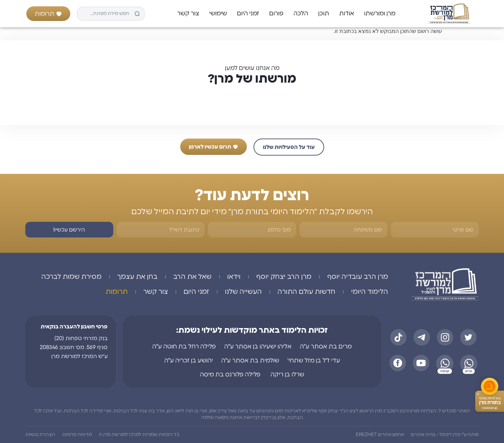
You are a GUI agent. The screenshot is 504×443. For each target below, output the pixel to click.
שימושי (218, 14)
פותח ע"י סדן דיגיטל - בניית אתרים (445, 435)
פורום (276, 14)
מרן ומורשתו (380, 14)
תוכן (324, 14)
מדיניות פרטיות (77, 435)
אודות (347, 14)
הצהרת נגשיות (40, 435)
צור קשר (188, 14)
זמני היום (248, 14)
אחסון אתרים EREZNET (380, 435)
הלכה (301, 14)
